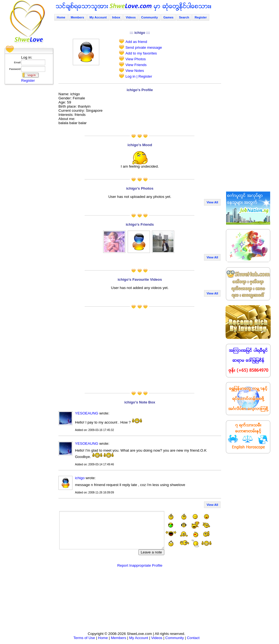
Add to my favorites (141, 53)
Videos (131, 17)
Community (150, 17)
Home (61, 17)
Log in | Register (139, 76)
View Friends (136, 65)
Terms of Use (84, 638)
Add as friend (136, 42)
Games (169, 17)
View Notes (135, 71)
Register (28, 80)
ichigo (80, 478)
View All (212, 202)
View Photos (136, 59)
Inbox (116, 17)
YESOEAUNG (87, 413)
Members (77, 17)
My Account (98, 17)
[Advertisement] (27, 169)
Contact (193, 638)
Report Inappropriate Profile (140, 565)
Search (184, 17)
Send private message (144, 47)
